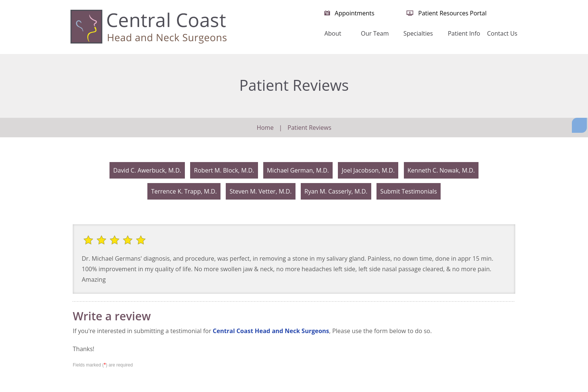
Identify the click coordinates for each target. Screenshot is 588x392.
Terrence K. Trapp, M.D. (184, 191)
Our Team (375, 33)
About (333, 33)
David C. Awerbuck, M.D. (147, 170)
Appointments (355, 13)
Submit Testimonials (409, 191)
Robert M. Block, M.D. (224, 170)
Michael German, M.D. (298, 170)
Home (300, 37)
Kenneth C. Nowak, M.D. (441, 170)
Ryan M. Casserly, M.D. (336, 191)
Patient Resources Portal (452, 13)
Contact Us (502, 33)
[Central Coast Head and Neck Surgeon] (148, 26)
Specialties (418, 33)
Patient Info (464, 33)
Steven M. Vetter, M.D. (260, 191)
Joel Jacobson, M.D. (368, 170)
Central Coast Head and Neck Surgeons (271, 331)
